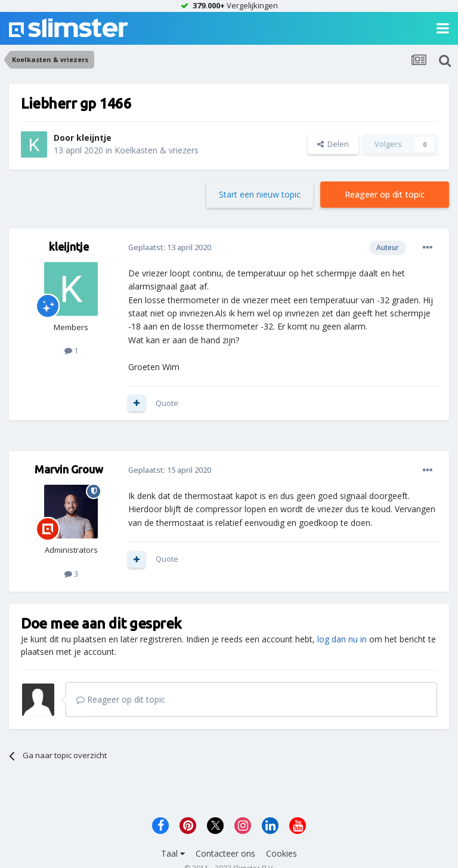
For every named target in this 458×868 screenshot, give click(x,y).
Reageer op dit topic (385, 194)
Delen (333, 144)
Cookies (281, 853)
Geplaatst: (170, 247)
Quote (167, 403)
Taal (173, 853)
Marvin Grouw (69, 469)
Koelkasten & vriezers (157, 150)
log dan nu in (342, 639)
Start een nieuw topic (260, 194)
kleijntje (94, 138)
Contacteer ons (225, 853)
